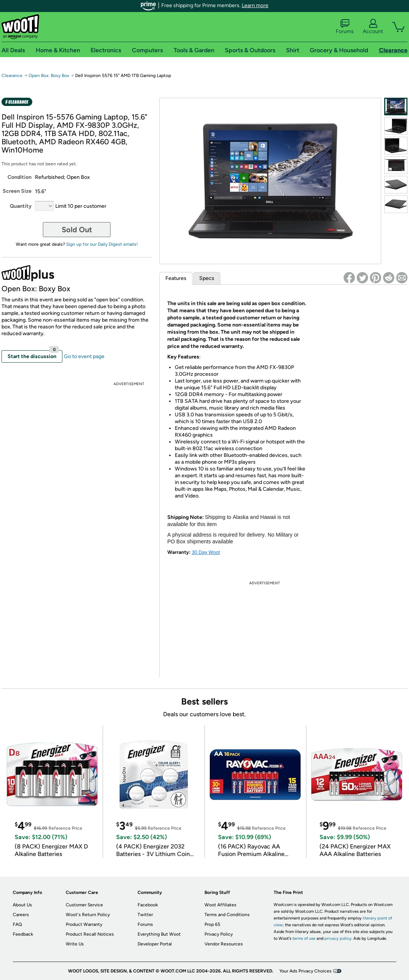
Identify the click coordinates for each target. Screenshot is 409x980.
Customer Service (84, 905)
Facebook (148, 905)
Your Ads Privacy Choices (305, 971)
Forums (345, 27)
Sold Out (77, 230)
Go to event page (84, 356)
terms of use (304, 938)
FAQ (17, 924)
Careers (21, 915)
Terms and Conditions (227, 915)
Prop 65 (212, 924)
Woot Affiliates (220, 905)
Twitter (145, 915)
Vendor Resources (224, 944)
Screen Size (17, 191)
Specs (207, 278)
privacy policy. (338, 938)
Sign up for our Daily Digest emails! (102, 244)
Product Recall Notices (90, 934)
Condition (20, 177)
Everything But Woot (159, 934)
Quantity (21, 206)
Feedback (23, 934)
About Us (22, 905)
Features (176, 278)
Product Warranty (84, 924)
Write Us (75, 944)
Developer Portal (155, 944)
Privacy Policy (219, 934)
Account (373, 27)
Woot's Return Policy (88, 915)
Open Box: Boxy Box (49, 76)
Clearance (12, 76)
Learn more (255, 5)
